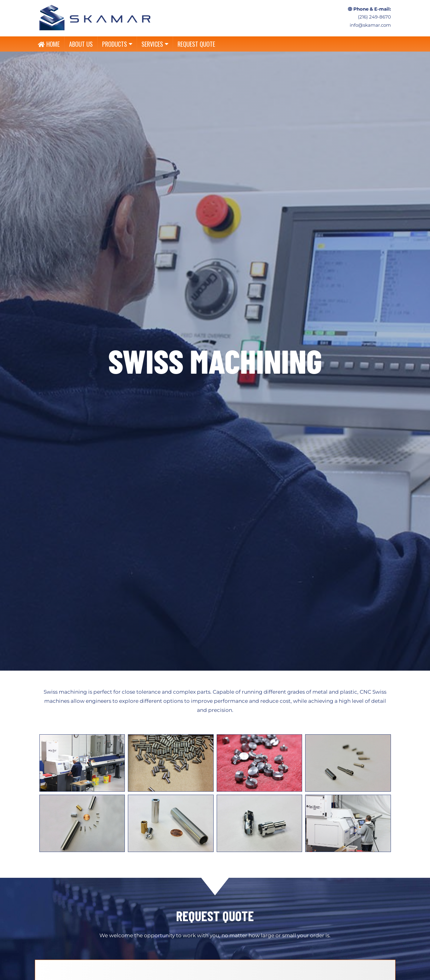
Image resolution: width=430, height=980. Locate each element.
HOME (49, 44)
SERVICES (155, 44)
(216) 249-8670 (374, 17)
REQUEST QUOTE (196, 44)
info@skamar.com (370, 25)
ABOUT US (81, 44)
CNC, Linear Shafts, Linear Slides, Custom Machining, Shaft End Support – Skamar (95, 17)
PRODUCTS (117, 44)
